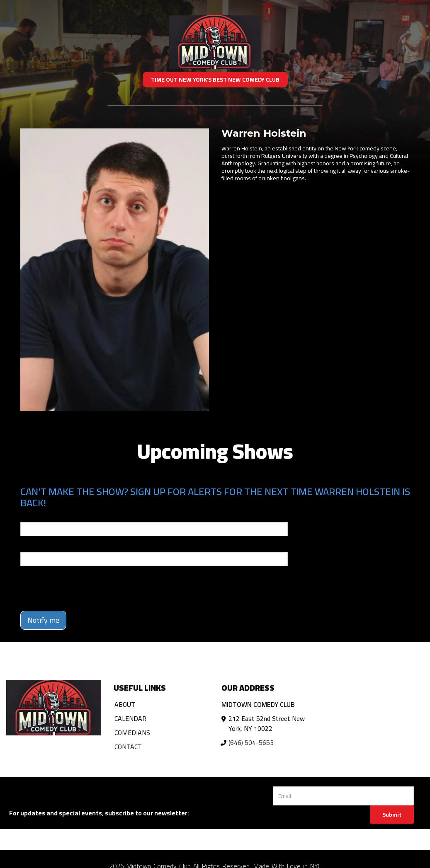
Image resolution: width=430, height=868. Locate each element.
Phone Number (40, 546)
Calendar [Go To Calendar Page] (130, 718)
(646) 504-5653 (251, 742)
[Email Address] (344, 796)
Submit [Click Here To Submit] (392, 815)
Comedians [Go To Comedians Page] (132, 733)
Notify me (43, 620)
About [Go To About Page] (125, 704)
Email (28, 516)
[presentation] (83, 588)
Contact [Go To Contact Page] (128, 747)
